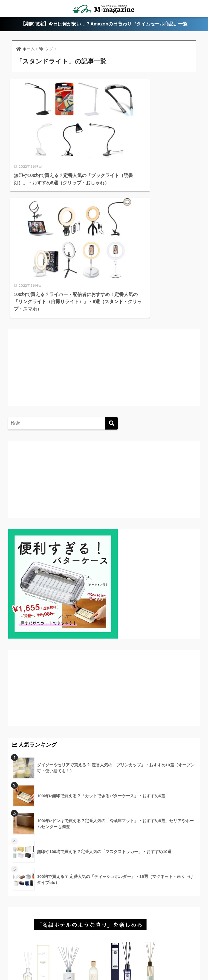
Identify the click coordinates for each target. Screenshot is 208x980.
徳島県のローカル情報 (112, 948)
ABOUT (32, 948)
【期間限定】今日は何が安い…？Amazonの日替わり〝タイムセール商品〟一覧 (104, 24)
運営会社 (164, 956)
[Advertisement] (57, 231)
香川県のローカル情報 (67, 948)
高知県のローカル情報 (159, 948)
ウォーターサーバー (101, 956)
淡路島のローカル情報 (56, 956)
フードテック (138, 956)
